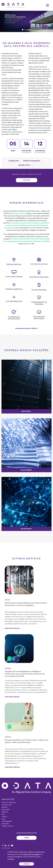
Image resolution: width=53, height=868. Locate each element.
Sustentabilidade (7, 822)
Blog (3, 814)
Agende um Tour (24, 165)
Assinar (27, 180)
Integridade (5, 824)
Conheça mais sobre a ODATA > (27, 329)
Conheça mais (14, 161)
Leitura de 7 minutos (12, 697)
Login (3, 819)
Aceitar (26, 864)
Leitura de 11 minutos (12, 628)
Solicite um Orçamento (32, 161)
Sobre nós (5, 812)
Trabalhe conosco (7, 826)
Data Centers (6, 810)
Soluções (5, 807)
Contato (4, 817)
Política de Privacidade (31, 854)
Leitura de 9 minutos (12, 767)
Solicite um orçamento (9, 803)
